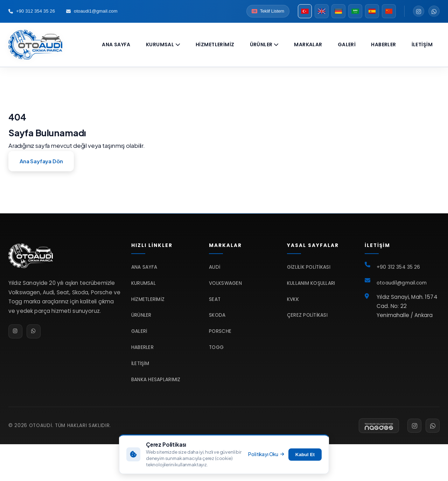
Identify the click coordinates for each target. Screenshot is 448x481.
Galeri (347, 44)
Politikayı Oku (266, 454)
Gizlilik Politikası (309, 267)
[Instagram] (419, 11)
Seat (215, 299)
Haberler (383, 44)
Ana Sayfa (116, 44)
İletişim (422, 44)
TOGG (216, 347)
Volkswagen (225, 283)
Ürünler (264, 44)
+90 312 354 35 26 (32, 11)
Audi (215, 267)
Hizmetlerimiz (215, 44)
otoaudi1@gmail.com (92, 11)
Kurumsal (163, 44)
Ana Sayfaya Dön (41, 161)
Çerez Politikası (307, 315)
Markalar (308, 44)
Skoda (217, 315)
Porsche (220, 331)
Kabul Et (305, 455)
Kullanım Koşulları (311, 283)
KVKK (293, 299)
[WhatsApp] (434, 11)
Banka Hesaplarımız (156, 380)
